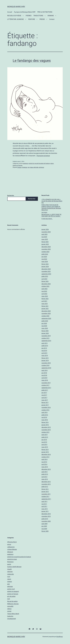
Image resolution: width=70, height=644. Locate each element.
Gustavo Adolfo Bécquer (14, 567)
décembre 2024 (46, 247)
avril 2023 (44, 279)
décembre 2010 (46, 514)
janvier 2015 (45, 452)
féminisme (10, 562)
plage (31, 167)
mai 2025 (44, 237)
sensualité (10, 606)
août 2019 (44, 343)
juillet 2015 (45, 437)
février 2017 (45, 403)
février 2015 (45, 450)
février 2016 (45, 422)
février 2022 (45, 299)
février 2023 (45, 281)
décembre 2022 (46, 284)
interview (10, 572)
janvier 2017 (45, 405)
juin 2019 (44, 348)
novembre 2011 (46, 494)
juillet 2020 (45, 321)
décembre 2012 (46, 482)
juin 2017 (44, 393)
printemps (41, 167)
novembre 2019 (46, 336)
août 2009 (44, 524)
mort (9, 577)
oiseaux (10, 582)
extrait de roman (12, 559)
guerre (9, 564)
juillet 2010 (45, 519)
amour (9, 544)
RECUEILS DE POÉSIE (14, 16)
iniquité (9, 569)
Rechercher (11, 196)
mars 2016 (45, 420)
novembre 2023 (46, 271)
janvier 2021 (45, 309)
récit (9, 599)
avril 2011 (44, 506)
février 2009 (45, 531)
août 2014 (44, 459)
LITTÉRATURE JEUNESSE (16, 19)
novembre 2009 (46, 521)
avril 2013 (44, 477)
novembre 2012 (46, 484)
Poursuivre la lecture (43, 156)
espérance (26, 163)
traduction (10, 616)
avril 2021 (44, 301)
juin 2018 (44, 373)
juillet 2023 (45, 276)
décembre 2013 (46, 469)
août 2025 (44, 234)
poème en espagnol (13, 591)
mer (29, 167)
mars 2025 (45, 239)
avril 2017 (44, 398)
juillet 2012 (45, 487)
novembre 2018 (46, 363)
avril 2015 (44, 445)
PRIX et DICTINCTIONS (45, 12)
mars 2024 (45, 262)
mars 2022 (45, 296)
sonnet (9, 611)
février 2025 (45, 242)
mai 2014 (44, 462)
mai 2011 (44, 504)
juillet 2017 (45, 390)
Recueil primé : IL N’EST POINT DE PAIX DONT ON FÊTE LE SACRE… (51, 215)
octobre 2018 (45, 365)
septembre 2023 (46, 274)
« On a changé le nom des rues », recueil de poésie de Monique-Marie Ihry (52, 201)
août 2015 (44, 435)
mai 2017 (44, 395)
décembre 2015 (46, 427)
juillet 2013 (45, 474)
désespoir (10, 552)
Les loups (44, 212)
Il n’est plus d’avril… (47, 219)
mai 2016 (44, 417)
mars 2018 (45, 380)
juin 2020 (44, 323)
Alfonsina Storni (12, 542)
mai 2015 (44, 442)
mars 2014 (45, 467)
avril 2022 (44, 294)
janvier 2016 (45, 425)
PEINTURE (32, 19)
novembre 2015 (46, 430)
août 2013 (44, 472)
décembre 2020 (46, 311)
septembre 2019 (46, 341)
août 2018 (44, 370)
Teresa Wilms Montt (13, 614)
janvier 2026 (45, 229)
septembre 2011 (46, 499)
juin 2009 (44, 526)
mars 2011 (45, 509)
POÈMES (29, 16)
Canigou (19, 167)
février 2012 (45, 489)
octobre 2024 (45, 252)
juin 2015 (44, 440)
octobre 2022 (45, 286)
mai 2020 (44, 326)
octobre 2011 (45, 497)
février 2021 (45, 306)
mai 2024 (44, 259)
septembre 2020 (46, 318)
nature (52, 163)
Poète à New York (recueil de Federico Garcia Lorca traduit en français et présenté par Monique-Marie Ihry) (51, 207)
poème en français (18, 165)
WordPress (60, 637)
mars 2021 (45, 304)
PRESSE (42, 19)
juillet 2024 (45, 254)
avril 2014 (44, 464)
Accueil (10, 12)
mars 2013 (45, 479)
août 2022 (44, 289)
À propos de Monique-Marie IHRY (25, 12)
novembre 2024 (46, 249)
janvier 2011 (45, 511)
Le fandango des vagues (32, 61)
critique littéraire (12, 549)
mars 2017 (45, 400)
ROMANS (51, 16)
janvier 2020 (45, 333)
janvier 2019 (45, 361)
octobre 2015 (45, 432)
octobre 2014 (45, 457)
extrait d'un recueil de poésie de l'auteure (39, 163)
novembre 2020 (46, 313)
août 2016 (44, 412)
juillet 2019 (45, 346)
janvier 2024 (45, 267)
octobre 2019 (45, 338)
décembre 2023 (46, 269)
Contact (52, 19)
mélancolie (10, 574)
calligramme (11, 547)
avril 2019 (44, 353)
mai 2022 (44, 291)
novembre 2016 (46, 407)
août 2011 (44, 502)
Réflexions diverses (13, 604)
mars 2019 (45, 356)
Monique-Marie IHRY (16, 7)
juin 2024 (44, 257)
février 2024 (45, 264)
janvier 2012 (45, 492)
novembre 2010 (46, 516)
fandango (25, 167)
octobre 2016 (45, 410)
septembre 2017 (46, 388)
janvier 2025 (45, 244)
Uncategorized (12, 619)
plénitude (36, 167)
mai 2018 (44, 375)
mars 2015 (45, 447)
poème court (11, 589)
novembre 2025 (46, 232)
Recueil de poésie (12, 601)
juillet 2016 (45, 415)
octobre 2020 (45, 316)
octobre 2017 (45, 385)
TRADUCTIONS (38, 16)
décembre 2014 (46, 454)
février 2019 (45, 358)
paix (9, 584)
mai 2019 (44, 351)
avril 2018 (44, 378)
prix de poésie (11, 596)
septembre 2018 (46, 368)
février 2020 (45, 331)
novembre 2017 (46, 383)
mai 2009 (44, 529)
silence (9, 609)
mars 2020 (45, 328)
